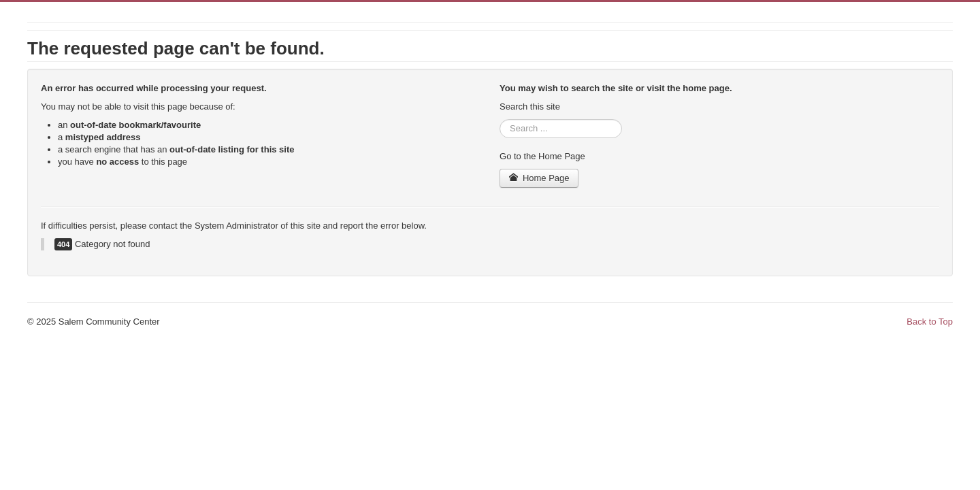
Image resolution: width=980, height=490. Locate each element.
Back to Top (930, 322)
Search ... (500, 119)
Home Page (539, 178)
